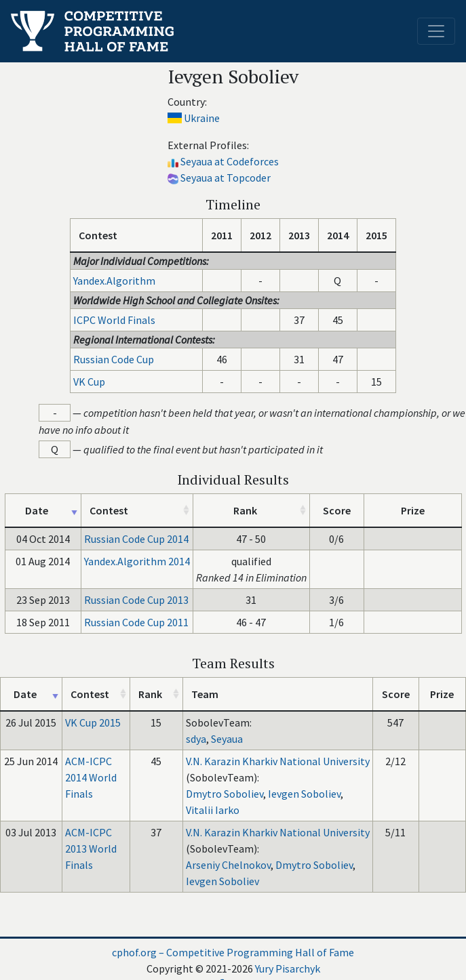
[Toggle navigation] (436, 31)
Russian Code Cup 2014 (136, 539)
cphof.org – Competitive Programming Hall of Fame (233, 952)
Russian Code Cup (114, 359)
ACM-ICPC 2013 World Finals (91, 849)
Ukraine (202, 118)
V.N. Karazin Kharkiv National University (278, 761)
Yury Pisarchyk (288, 968)
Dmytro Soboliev (225, 794)
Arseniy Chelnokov (228, 865)
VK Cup (89, 382)
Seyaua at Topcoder (226, 178)
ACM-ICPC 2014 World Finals (91, 777)
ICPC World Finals (114, 320)
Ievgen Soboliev (304, 794)
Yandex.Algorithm (114, 281)
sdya (196, 739)
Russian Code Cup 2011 (136, 622)
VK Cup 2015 (93, 722)
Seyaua (227, 739)
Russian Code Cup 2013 (136, 600)
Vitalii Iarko (213, 810)
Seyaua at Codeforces (230, 161)
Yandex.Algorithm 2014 (137, 561)
